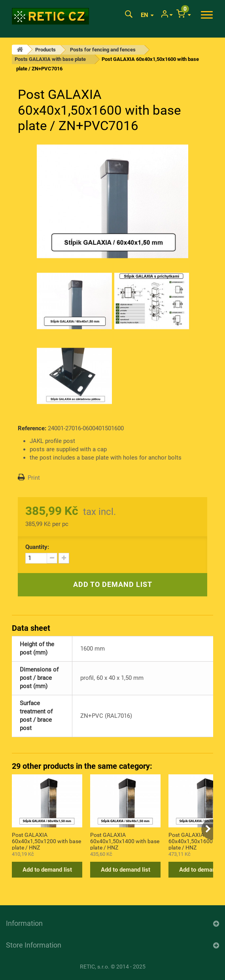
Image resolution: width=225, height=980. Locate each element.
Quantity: (37, 547)
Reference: (32, 428)
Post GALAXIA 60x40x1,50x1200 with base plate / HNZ (46, 841)
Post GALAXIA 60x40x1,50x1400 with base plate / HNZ (125, 841)
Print (34, 478)
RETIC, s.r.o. (95, 967)
